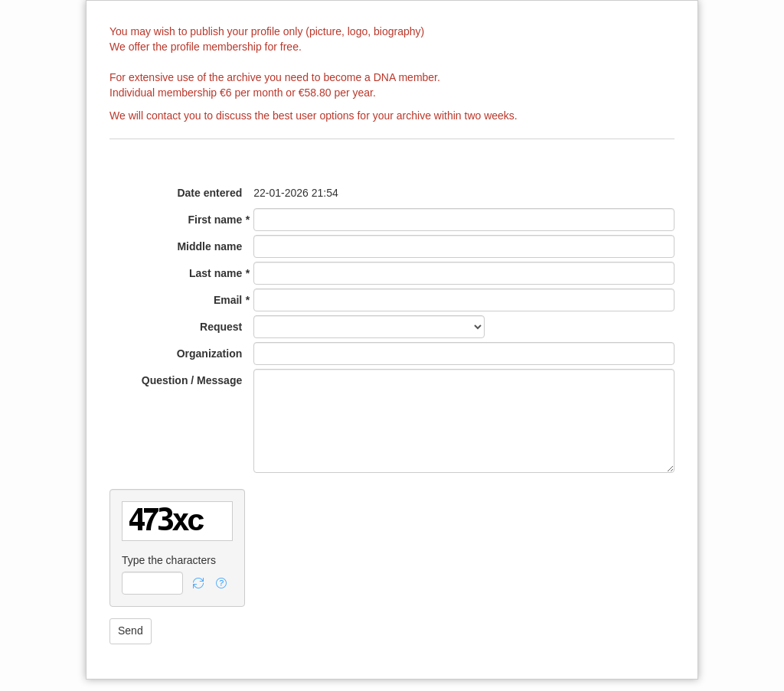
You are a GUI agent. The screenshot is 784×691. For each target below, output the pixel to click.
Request (221, 327)
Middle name (209, 246)
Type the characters (169, 560)
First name (215, 220)
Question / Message (192, 380)
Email (228, 300)
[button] (198, 583)
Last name (216, 273)
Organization (210, 354)
